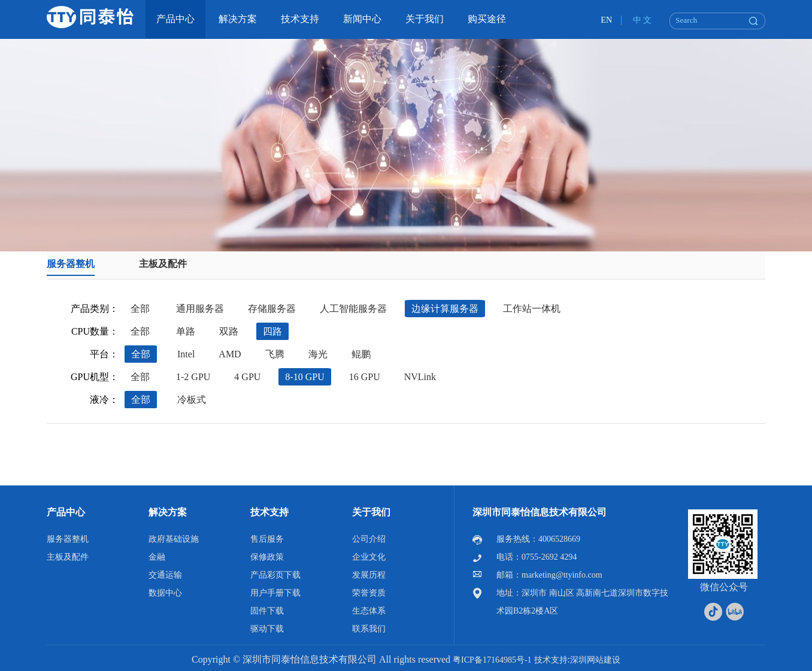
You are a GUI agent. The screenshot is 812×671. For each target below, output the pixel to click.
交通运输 (165, 575)
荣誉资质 (369, 593)
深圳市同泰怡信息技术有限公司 (540, 512)
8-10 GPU (304, 377)
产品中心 (66, 512)
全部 (140, 309)
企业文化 (369, 557)
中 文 (643, 20)
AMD (230, 354)
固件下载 (267, 611)
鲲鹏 (361, 354)
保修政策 (267, 557)
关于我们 (371, 512)
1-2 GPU (193, 377)
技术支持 (269, 512)
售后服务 (267, 539)
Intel (186, 354)
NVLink (420, 377)
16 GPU (365, 377)
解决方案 (168, 512)
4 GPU (247, 377)
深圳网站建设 (595, 660)
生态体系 (369, 611)
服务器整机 (71, 264)
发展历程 (369, 575)
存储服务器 (272, 309)
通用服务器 (200, 309)
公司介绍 (369, 539)
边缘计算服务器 (445, 309)
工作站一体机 (532, 309)
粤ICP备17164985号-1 (492, 660)
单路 (186, 331)
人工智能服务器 (353, 309)
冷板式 (192, 400)
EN (606, 20)
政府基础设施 (174, 539)
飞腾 (275, 354)
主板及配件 (163, 264)
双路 (229, 331)
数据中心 (165, 593)
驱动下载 (267, 629)
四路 (272, 331)
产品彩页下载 (275, 575)
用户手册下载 (275, 593)
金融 (157, 557)
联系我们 (369, 629)
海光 (318, 354)
